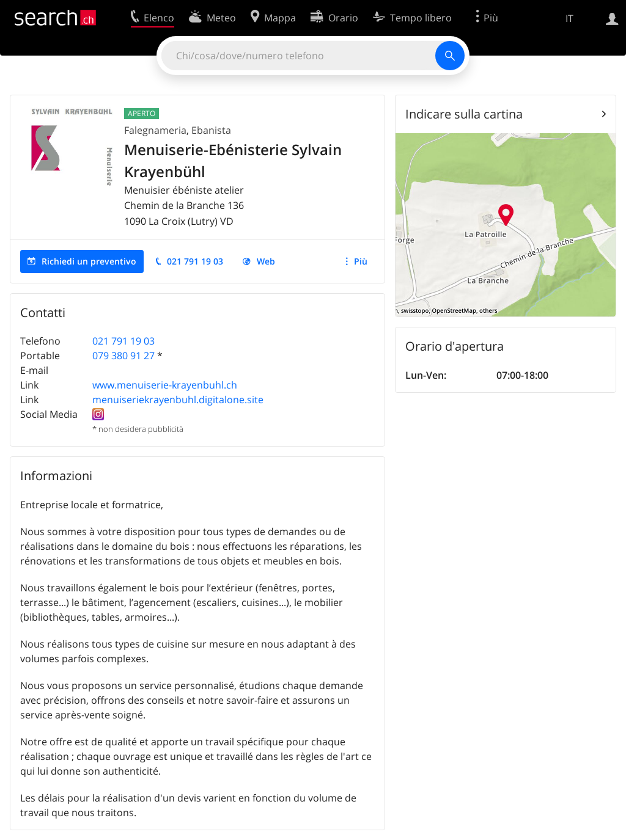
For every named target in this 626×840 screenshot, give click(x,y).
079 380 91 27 (123, 356)
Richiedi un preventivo (89, 261)
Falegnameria (155, 130)
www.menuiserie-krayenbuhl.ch (165, 385)
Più (361, 261)
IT (569, 18)
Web (266, 261)
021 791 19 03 (195, 261)
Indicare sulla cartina (464, 114)
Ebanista (211, 130)
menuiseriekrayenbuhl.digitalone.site (178, 400)
